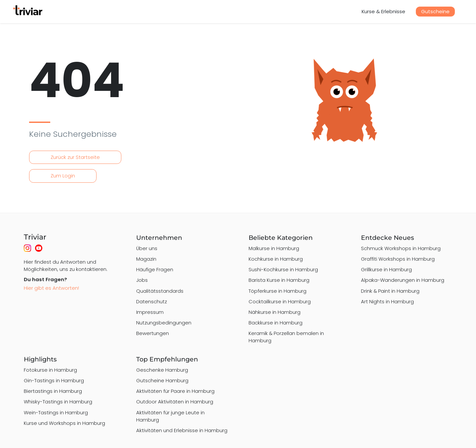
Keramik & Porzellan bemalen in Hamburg (286, 337)
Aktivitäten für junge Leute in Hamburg (170, 416)
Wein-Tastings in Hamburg (56, 412)
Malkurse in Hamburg (274, 248)
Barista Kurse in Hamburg (279, 280)
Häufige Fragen (155, 269)
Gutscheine (435, 11)
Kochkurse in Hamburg (276, 259)
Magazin (146, 259)
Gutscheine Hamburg (162, 380)
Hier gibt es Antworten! (51, 288)
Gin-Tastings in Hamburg (54, 380)
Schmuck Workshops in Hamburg (401, 248)
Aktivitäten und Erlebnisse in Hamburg (182, 430)
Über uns (147, 248)
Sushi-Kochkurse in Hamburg (283, 269)
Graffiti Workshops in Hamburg (398, 259)
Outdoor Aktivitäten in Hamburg (175, 402)
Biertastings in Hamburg (53, 391)
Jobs (142, 280)
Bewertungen (153, 333)
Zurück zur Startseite (75, 157)
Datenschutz (152, 301)
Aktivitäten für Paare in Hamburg (175, 391)
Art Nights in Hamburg (387, 301)
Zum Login (63, 176)
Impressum (150, 312)
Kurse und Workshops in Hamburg (64, 423)
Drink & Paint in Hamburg (390, 291)
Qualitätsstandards (160, 291)
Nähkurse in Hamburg (275, 312)
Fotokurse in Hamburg (50, 370)
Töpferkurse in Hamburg (278, 291)
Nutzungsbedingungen (164, 323)
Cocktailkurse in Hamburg (280, 301)
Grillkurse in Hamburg (386, 269)
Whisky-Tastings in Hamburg (58, 402)
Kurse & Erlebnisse (383, 11)
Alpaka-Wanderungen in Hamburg (403, 280)
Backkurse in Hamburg (276, 323)
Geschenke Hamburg (162, 370)
